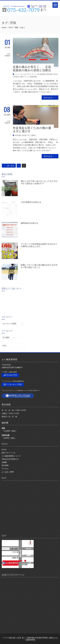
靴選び (34, 135)
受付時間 (5, 465)
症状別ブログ (26, 135)
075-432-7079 (10, 375)
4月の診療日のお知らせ (31, 202)
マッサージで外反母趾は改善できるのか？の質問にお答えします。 (39, 245)
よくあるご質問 (8, 472)
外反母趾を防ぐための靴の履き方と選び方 (32, 129)
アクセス (5, 469)
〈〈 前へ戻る (9, 166)
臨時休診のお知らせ (30, 223)
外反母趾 (18, 135)
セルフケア (27, 74)
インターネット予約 (13, 384)
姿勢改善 (43, 74)
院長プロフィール (8, 453)
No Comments (7, 55)
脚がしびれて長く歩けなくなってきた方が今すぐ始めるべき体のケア (39, 182)
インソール (19, 74)
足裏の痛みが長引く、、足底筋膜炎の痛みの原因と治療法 (32, 68)
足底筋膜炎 (33, 77)
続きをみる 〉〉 (50, 98)
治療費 (4, 462)
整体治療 (49, 74)
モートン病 (35, 74)
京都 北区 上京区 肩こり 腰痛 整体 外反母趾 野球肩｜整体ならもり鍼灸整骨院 (33, 639)
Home (4, 449)
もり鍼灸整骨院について (11, 456)
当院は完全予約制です (10, 459)
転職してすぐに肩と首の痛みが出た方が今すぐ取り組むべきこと (39, 266)
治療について (24, 77)
